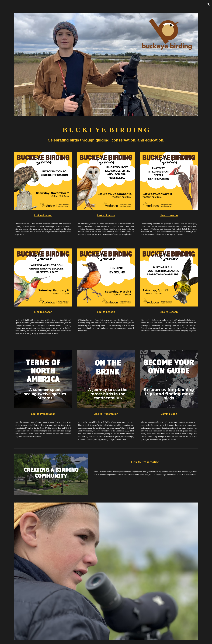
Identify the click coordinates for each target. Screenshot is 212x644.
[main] (106, 134)
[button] (208, 4)
